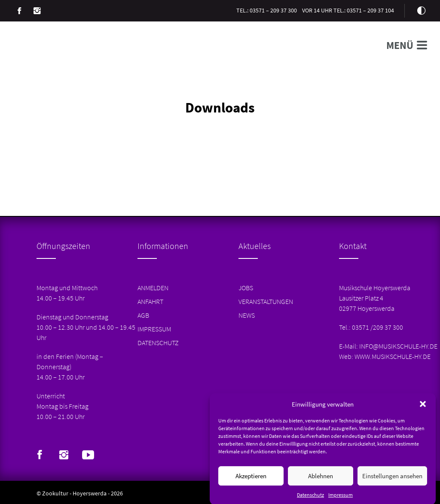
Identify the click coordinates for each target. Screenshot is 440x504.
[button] (423, 408)
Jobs (246, 288)
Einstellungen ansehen (392, 480)
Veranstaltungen (266, 301)
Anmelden (153, 288)
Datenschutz (310, 499)
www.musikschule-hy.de (393, 356)
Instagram (37, 11)
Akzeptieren (251, 480)
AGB (143, 315)
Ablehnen (321, 480)
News (247, 315)
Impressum (341, 499)
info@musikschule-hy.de (398, 346)
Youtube (88, 455)
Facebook (19, 11)
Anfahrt (150, 301)
